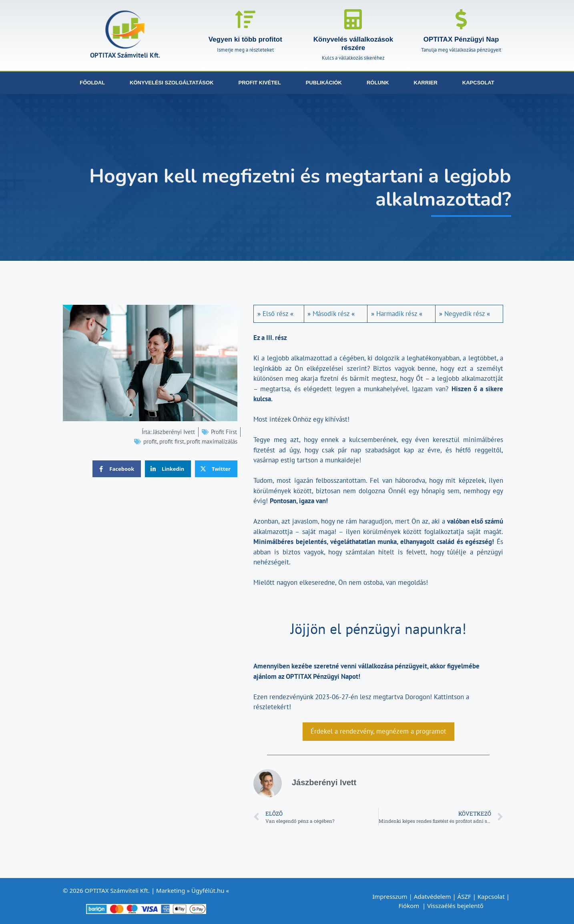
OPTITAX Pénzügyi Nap (461, 39)
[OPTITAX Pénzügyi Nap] (461, 19)
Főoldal (92, 83)
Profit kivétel (260, 83)
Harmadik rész (397, 314)
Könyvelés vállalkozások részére (353, 43)
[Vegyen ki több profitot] (245, 19)
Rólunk (378, 83)
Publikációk (324, 83)
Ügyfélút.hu (208, 890)
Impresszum (390, 896)
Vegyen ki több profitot (245, 39)
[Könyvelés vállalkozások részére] (353, 19)
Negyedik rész (465, 314)
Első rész (275, 314)
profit (150, 441)
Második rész (331, 314)
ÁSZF (464, 896)
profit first (172, 441)
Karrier (426, 83)
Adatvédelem (433, 896)
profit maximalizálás (212, 441)
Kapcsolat (478, 83)
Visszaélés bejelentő (456, 906)
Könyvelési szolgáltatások (172, 83)
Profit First (224, 432)
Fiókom (409, 906)
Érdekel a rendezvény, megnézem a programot (378, 731)
